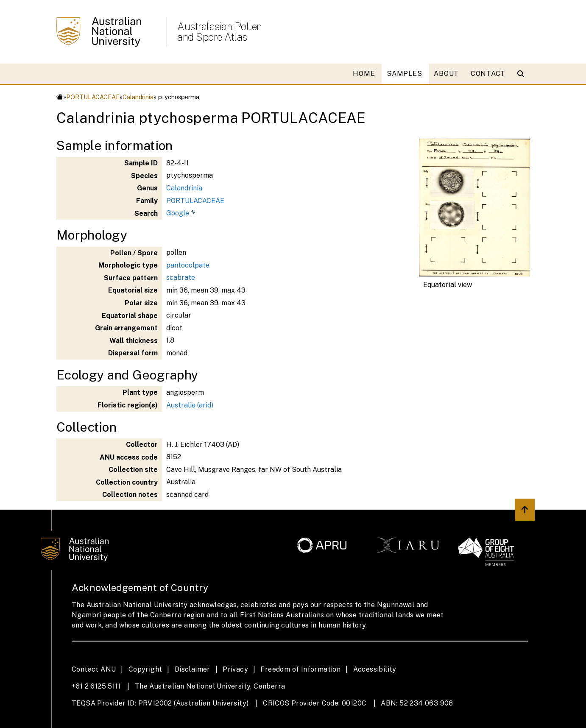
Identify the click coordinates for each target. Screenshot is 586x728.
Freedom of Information (300, 669)
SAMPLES (404, 74)
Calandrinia (138, 97)
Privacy (235, 669)
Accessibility (375, 669)
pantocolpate (188, 265)
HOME (364, 74)
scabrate (181, 278)
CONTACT (488, 74)
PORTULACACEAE (93, 97)
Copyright (145, 669)
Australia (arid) (190, 405)
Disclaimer (193, 669)
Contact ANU (94, 669)
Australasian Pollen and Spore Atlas (220, 32)
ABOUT (446, 74)
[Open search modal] (523, 74)
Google (178, 213)
